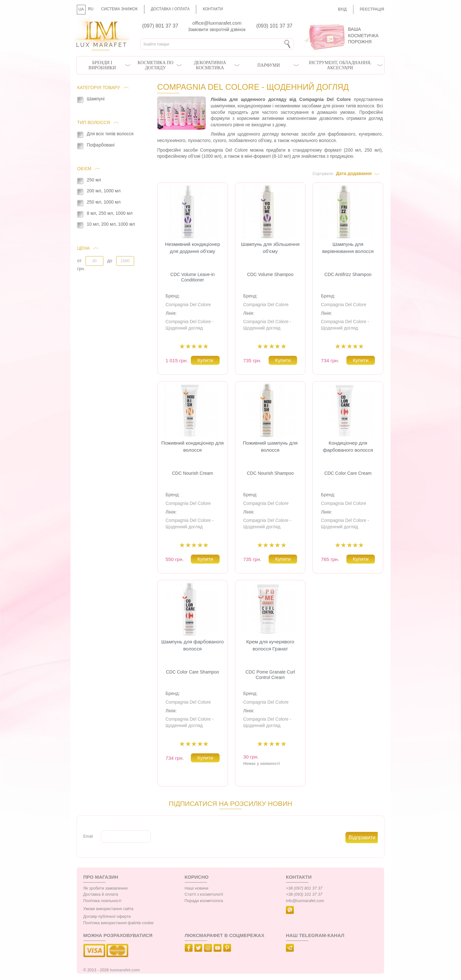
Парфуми (269, 65)
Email (88, 836)
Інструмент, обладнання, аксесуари (340, 65)
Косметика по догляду (155, 65)
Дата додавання (354, 173)
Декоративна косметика (210, 65)
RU (91, 9)
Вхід (342, 9)
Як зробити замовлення (105, 888)
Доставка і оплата (170, 9)
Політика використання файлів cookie (118, 923)
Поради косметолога (204, 901)
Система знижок (119, 9)
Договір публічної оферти (107, 917)
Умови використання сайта (108, 909)
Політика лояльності (102, 901)
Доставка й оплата (101, 894)
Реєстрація (372, 9)
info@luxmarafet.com (305, 901)
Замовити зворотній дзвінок (217, 29)
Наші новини (197, 888)
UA (81, 9)
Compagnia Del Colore (188, 305)
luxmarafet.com (125, 970)
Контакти (213, 9)
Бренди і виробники (102, 65)
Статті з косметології (204, 894)
